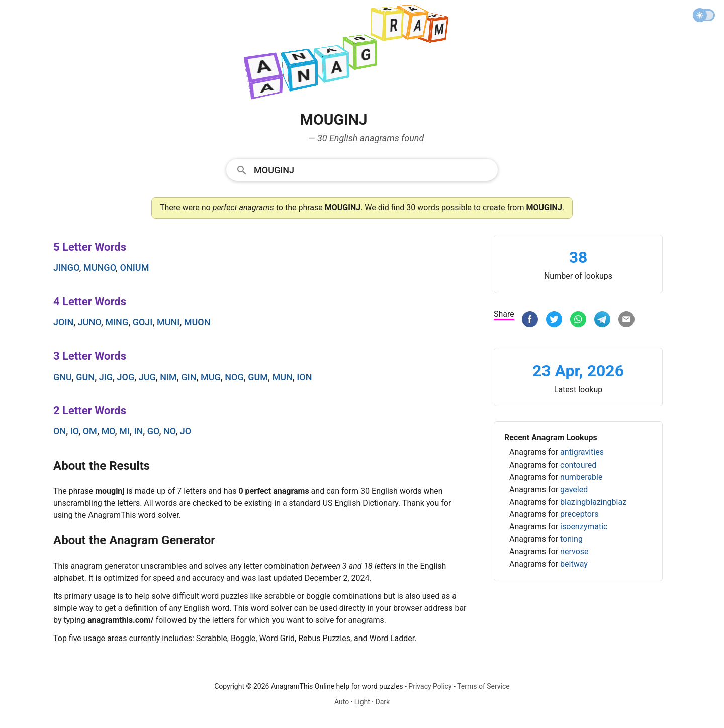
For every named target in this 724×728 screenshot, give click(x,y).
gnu (63, 377)
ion (304, 377)
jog (126, 377)
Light (362, 702)
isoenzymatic (584, 527)
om (90, 431)
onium (135, 268)
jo (186, 431)
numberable (581, 477)
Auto (342, 702)
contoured (578, 465)
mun (282, 377)
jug (147, 377)
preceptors (579, 514)
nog (234, 377)
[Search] (373, 169)
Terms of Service (483, 686)
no (169, 431)
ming (117, 322)
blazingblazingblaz (593, 502)
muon (197, 322)
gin (189, 377)
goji (143, 322)
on (60, 431)
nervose (574, 551)
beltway (574, 564)
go (153, 431)
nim (168, 377)
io (75, 431)
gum (258, 377)
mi (124, 431)
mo (108, 431)
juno (89, 322)
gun (85, 377)
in (138, 431)
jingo (66, 268)
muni (168, 322)
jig (106, 377)
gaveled (574, 489)
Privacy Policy (430, 686)
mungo (100, 268)
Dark (382, 702)
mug (211, 377)
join (63, 322)
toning (571, 539)
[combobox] (362, 169)
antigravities (582, 452)
